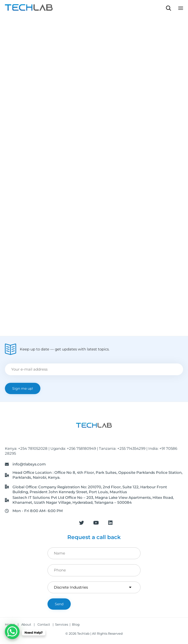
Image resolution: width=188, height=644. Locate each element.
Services (62, 624)
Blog (76, 624)
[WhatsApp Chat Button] (12, 632)
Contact (44, 624)
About (26, 624)
